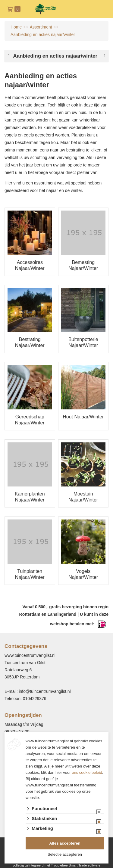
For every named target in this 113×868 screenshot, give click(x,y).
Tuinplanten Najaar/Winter (30, 574)
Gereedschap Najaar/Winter (30, 420)
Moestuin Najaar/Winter (83, 497)
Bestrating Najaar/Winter (30, 342)
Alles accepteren (65, 843)
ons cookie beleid (87, 772)
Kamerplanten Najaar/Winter (30, 497)
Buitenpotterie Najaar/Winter (83, 342)
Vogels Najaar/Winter (83, 574)
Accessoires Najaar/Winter (30, 265)
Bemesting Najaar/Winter (83, 265)
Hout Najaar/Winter (83, 417)
